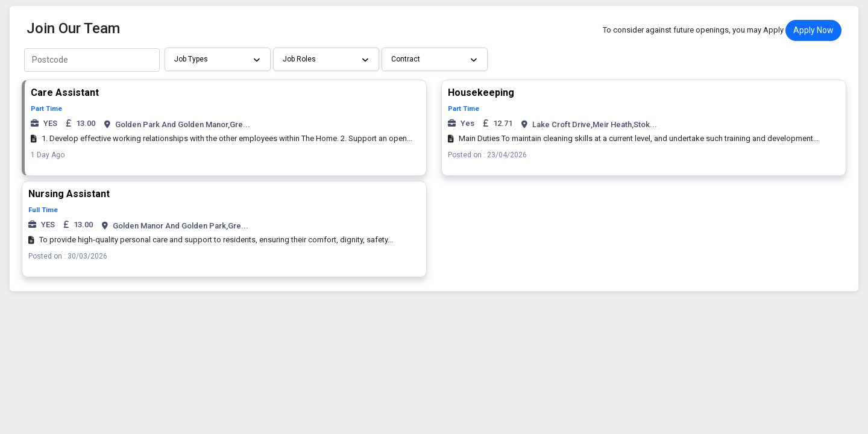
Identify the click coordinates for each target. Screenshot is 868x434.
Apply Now (813, 30)
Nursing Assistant (69, 194)
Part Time (46, 109)
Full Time (43, 210)
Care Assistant (65, 93)
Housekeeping (481, 93)
